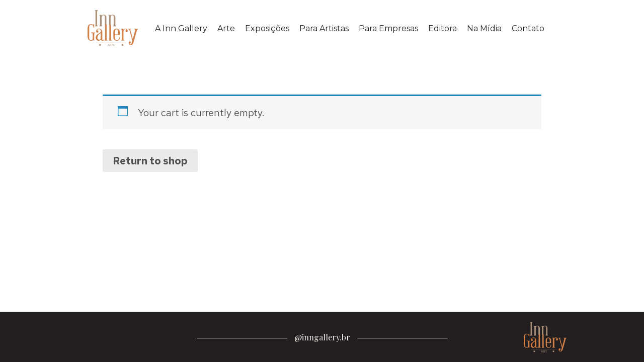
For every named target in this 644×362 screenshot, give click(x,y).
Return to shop (150, 161)
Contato (528, 28)
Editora (442, 28)
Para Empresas (388, 28)
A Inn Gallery (181, 28)
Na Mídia (484, 28)
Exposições (267, 28)
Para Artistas (324, 28)
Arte (226, 28)
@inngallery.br (322, 337)
